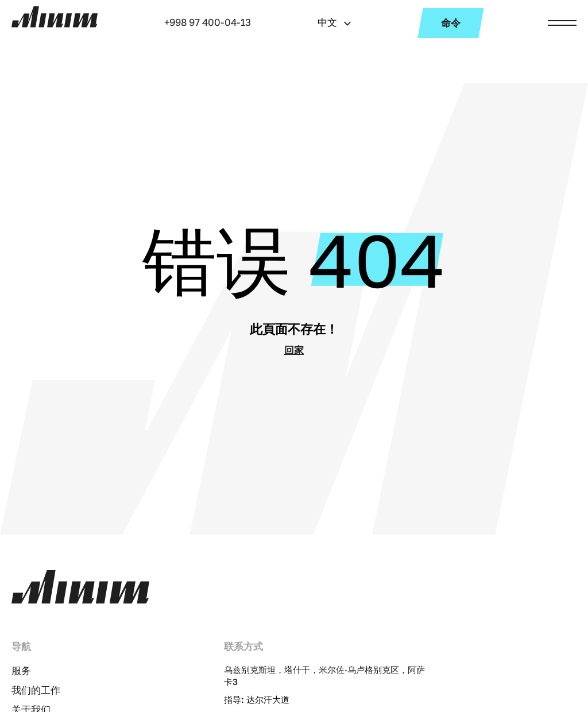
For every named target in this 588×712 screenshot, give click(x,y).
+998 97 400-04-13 (208, 22)
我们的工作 (36, 690)
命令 (451, 23)
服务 (21, 670)
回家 (294, 350)
